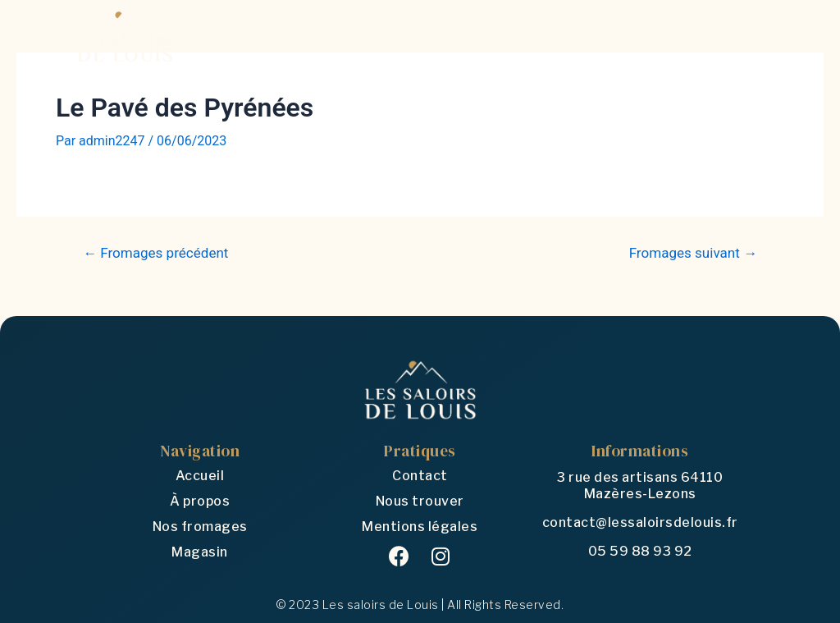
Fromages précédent (156, 253)
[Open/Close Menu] (750, 37)
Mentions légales (420, 527)
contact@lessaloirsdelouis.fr (640, 522)
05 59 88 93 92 (640, 551)
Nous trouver (420, 501)
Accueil (200, 476)
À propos (200, 501)
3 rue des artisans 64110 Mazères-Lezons (640, 486)
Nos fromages (200, 527)
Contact (420, 476)
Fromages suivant (693, 253)
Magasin (200, 552)
